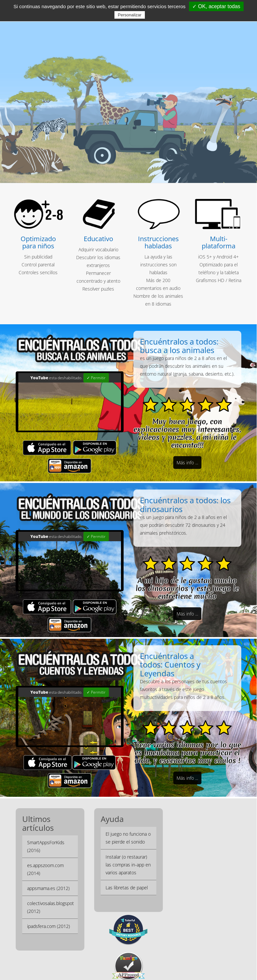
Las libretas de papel (127, 875)
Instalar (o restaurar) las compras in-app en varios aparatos (128, 853)
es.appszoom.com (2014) (45, 857)
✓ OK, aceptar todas (216, 6)
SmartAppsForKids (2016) (46, 834)
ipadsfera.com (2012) (49, 914)
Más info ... (187, 463)
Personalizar (129, 15)
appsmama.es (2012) (48, 876)
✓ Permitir (96, 378)
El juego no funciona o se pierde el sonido (128, 826)
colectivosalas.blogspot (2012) (51, 895)
